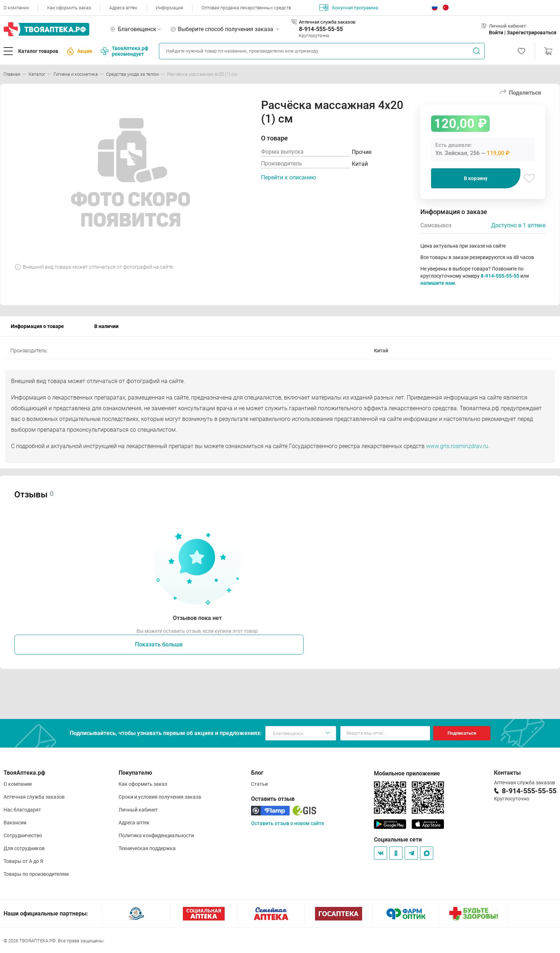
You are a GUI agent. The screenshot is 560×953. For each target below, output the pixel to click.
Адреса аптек (123, 8)
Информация (169, 8)
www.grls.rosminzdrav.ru (457, 446)
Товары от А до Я (23, 861)
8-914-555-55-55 (321, 29)
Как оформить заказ (69, 8)
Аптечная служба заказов (34, 797)
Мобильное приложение (407, 773)
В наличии (106, 326)
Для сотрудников (24, 848)
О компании (16, 8)
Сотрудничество (23, 835)
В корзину (476, 178)
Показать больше (159, 644)
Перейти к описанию (289, 177)
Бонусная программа (349, 8)
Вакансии (15, 823)
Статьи (259, 784)
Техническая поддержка (147, 848)
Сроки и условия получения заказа (160, 797)
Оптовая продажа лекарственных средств (246, 8)
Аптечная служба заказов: (327, 22)
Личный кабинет (138, 810)
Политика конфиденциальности (156, 835)
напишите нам (438, 283)
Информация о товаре (37, 326)
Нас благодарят (22, 810)
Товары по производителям (36, 874)
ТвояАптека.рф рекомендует (124, 51)
